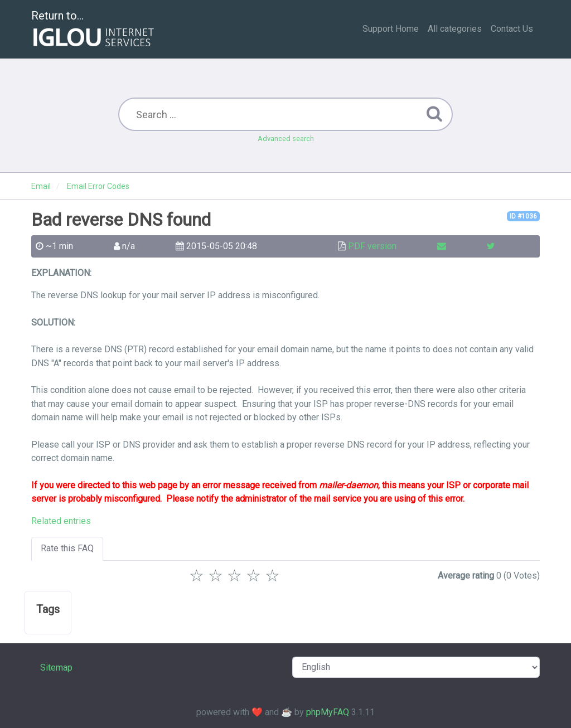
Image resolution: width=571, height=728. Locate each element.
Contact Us (512, 29)
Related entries (61, 521)
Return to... (94, 30)
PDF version (372, 246)
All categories (455, 29)
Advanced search (286, 139)
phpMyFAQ (328, 712)
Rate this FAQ (67, 548)
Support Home (391, 29)
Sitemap (56, 668)
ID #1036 (523, 216)
